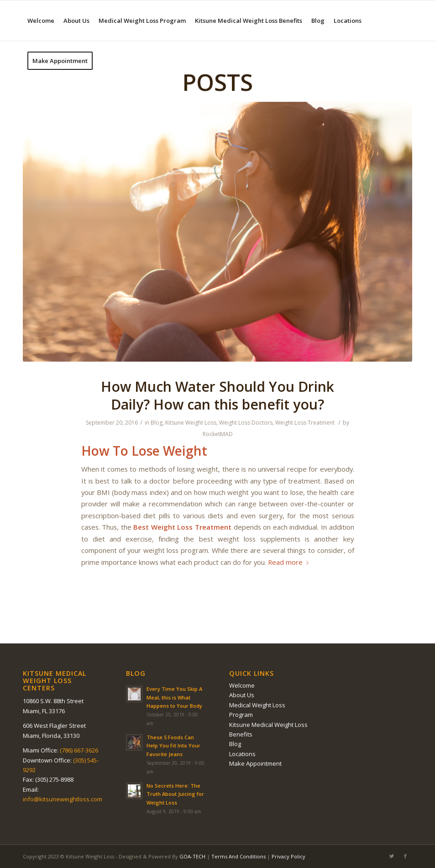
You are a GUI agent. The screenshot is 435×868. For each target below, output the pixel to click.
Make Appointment (255, 763)
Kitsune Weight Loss (191, 423)
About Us (242, 695)
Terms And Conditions (238, 856)
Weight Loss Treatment (305, 423)
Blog (157, 423)
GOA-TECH (192, 856)
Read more (290, 562)
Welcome (242, 685)
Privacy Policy (288, 856)
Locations (242, 754)
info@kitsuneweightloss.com (63, 799)
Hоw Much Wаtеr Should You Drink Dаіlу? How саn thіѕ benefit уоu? (217, 395)
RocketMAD (218, 434)
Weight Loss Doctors (246, 423)
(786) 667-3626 (79, 750)
